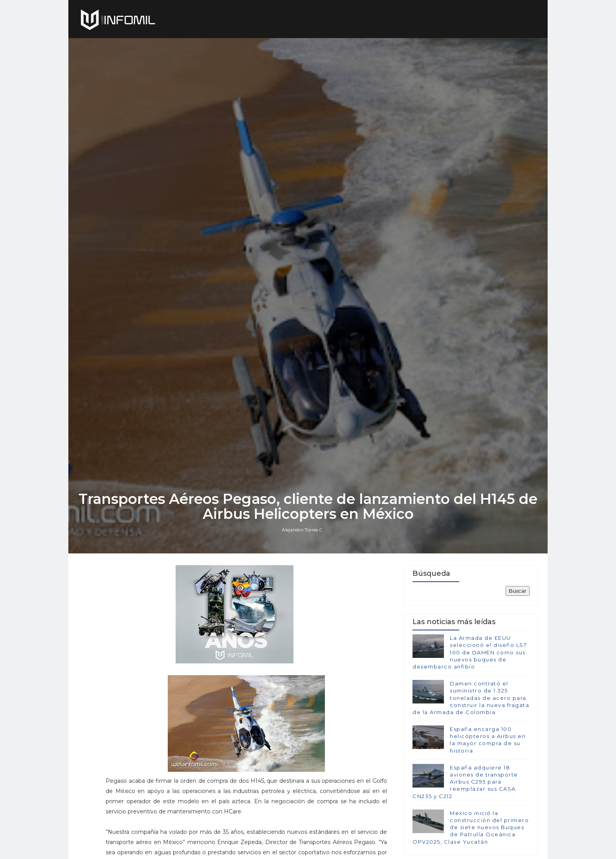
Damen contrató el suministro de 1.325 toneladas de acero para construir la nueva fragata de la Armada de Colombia (471, 698)
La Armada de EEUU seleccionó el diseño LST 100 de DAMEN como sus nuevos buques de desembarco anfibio (470, 652)
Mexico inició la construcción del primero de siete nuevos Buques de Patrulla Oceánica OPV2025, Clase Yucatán (471, 827)
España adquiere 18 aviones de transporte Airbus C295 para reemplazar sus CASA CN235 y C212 (465, 782)
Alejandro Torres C (302, 530)
